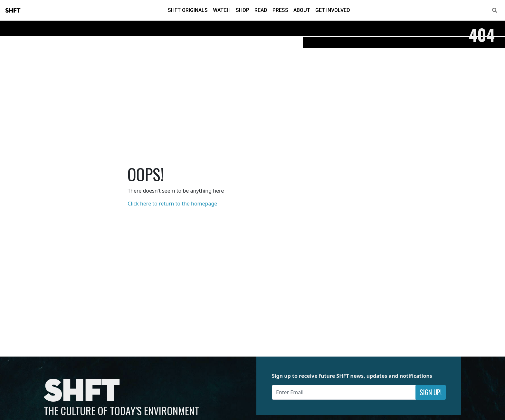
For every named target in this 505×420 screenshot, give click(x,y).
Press (280, 10)
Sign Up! (431, 392)
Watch (222, 10)
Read (261, 10)
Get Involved (333, 10)
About (302, 10)
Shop (243, 10)
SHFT (13, 11)
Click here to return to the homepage (172, 204)
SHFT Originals (188, 10)
